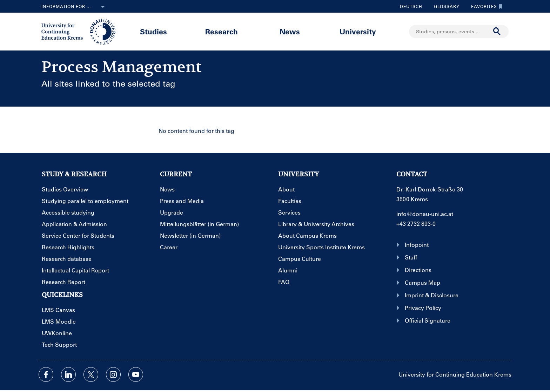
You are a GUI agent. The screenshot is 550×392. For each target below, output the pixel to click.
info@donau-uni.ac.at (425, 214)
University (358, 31)
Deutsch (411, 6)
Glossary (444, 6)
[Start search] (497, 32)
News (290, 31)
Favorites (485, 6)
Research (222, 31)
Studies (153, 31)
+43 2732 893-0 (416, 224)
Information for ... (74, 7)
